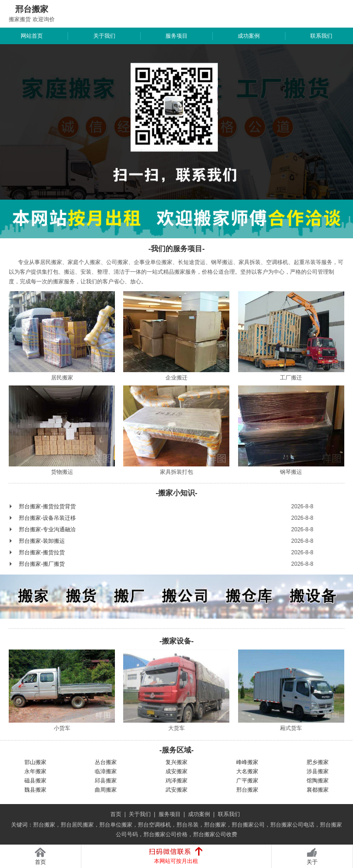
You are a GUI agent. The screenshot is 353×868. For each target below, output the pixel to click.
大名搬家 (247, 771)
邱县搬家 (106, 781)
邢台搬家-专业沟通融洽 (47, 529)
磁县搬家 (35, 781)
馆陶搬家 (318, 781)
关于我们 (104, 36)
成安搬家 (176, 771)
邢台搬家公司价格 (165, 834)
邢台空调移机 (154, 825)
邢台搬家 (247, 790)
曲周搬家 (106, 790)
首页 (116, 814)
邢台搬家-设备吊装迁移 (47, 518)
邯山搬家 (35, 762)
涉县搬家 (318, 771)
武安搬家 (176, 790)
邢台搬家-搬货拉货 (42, 552)
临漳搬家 (106, 771)
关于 (312, 862)
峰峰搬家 (247, 762)
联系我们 (321, 36)
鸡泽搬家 (176, 781)
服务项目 (176, 36)
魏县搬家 (35, 790)
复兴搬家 (176, 762)
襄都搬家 (318, 790)
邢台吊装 (188, 825)
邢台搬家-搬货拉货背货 (47, 506)
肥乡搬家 (318, 762)
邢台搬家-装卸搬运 (42, 541)
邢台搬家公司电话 (292, 825)
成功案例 (249, 36)
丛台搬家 (106, 762)
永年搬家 (35, 771)
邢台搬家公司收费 (215, 834)
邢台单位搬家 (116, 825)
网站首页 (32, 36)
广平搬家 (247, 781)
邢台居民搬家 (77, 825)
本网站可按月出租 (176, 861)
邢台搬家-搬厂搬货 (42, 564)
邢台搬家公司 (248, 825)
